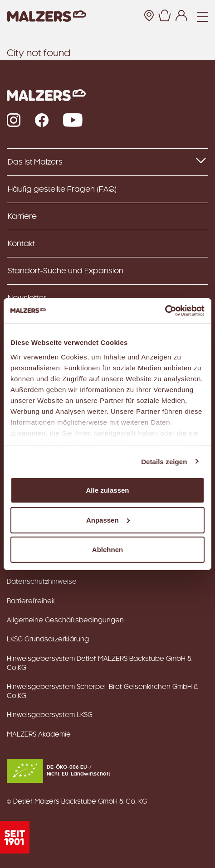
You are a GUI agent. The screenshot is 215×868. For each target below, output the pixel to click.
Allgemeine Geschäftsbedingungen (65, 621)
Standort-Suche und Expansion (66, 271)
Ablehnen (107, 550)
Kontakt (21, 244)
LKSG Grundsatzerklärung (48, 640)
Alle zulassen (107, 490)
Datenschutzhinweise (42, 582)
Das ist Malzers (107, 161)
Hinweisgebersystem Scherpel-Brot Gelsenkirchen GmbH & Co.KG (103, 692)
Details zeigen (164, 461)
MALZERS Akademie (39, 735)
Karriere (22, 217)
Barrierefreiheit (31, 601)
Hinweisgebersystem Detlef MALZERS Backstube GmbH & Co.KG (99, 664)
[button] (164, 17)
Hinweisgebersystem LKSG (50, 715)
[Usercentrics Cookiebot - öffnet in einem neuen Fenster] (165, 310)
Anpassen (108, 520)
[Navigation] (202, 16)
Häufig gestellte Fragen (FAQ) (62, 189)
